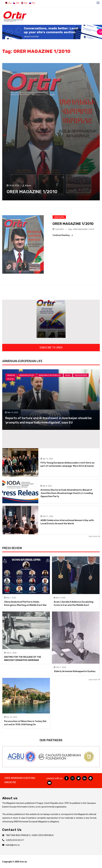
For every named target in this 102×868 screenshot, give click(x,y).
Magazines (59, 217)
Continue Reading (63, 235)
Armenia (11, 375)
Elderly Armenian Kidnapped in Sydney (75, 671)
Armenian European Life (50, 375)
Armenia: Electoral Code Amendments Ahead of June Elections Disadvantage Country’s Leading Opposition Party (67, 493)
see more (94, 536)
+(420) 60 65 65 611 (15, 840)
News (68, 375)
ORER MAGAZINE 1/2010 (32, 192)
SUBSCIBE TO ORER (51, 347)
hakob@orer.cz (13, 845)
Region (10, 379)
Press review (81, 375)
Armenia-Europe (27, 375)
